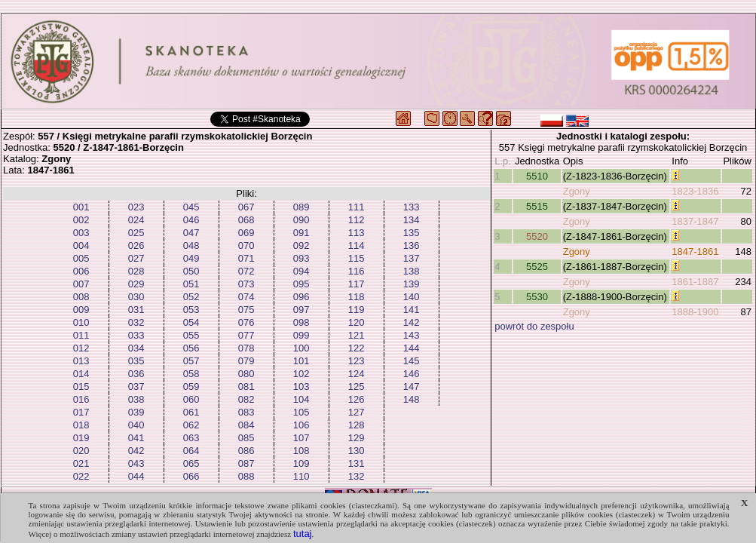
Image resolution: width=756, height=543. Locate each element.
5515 (537, 206)
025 (136, 233)
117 (357, 284)
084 (246, 425)
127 (357, 412)
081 (246, 387)
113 (357, 233)
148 (412, 399)
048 (191, 245)
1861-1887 (695, 282)
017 (81, 412)
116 (357, 271)
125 (357, 387)
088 (246, 476)
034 (136, 348)
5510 (537, 176)
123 (357, 361)
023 (136, 207)
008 (81, 297)
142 (412, 322)
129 (357, 438)
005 (81, 258)
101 (301, 361)
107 (301, 438)
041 (136, 438)
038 (136, 399)
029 (136, 284)
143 (412, 335)
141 (412, 310)
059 (191, 387)
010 (81, 322)
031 (136, 310)
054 (191, 322)
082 (246, 399)
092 (301, 245)
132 (357, 476)
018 (81, 425)
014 (81, 374)
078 (246, 348)
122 (357, 348)
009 (81, 310)
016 (81, 399)
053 (191, 310)
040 (136, 425)
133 (412, 207)
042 (136, 451)
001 (81, 207)
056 (191, 348)
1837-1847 (695, 221)
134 (412, 220)
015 (81, 387)
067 (246, 207)
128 (357, 425)
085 (246, 438)
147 (412, 387)
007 (81, 284)
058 (191, 374)
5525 (537, 267)
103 (301, 387)
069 (246, 233)
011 (81, 335)
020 (81, 451)
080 (246, 374)
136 (412, 245)
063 (191, 438)
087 (246, 463)
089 (301, 207)
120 (357, 322)
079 (246, 361)
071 (246, 258)
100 (301, 348)
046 (191, 220)
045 (191, 207)
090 (301, 220)
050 (191, 271)
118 (357, 297)
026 (136, 245)
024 (136, 220)
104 (301, 399)
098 (301, 322)
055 (191, 335)
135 (412, 233)
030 (136, 297)
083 (246, 412)
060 (191, 399)
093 (301, 258)
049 (191, 258)
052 (191, 297)
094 (301, 271)
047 (191, 233)
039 (136, 412)
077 (246, 335)
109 (301, 463)
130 (357, 451)
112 (357, 220)
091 (301, 233)
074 (246, 297)
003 (81, 233)
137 (412, 258)
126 (357, 399)
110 (301, 476)
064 (191, 451)
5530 (537, 297)
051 (191, 284)
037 (136, 387)
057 (191, 361)
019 (81, 438)
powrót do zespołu (534, 326)
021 (81, 463)
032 (136, 322)
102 (301, 374)
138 (412, 271)
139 (412, 284)
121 (357, 335)
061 (191, 412)
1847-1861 (695, 252)
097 (301, 310)
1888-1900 (695, 312)
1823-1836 (695, 191)
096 (301, 297)
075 (246, 310)
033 (136, 335)
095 (301, 284)
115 (357, 258)
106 (301, 425)
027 (136, 258)
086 (246, 451)
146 (412, 374)
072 (246, 271)
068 (246, 220)
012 (81, 348)
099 (301, 335)
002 (81, 220)
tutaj (303, 534)
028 (136, 271)
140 (412, 297)
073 (246, 284)
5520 (537, 236)
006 (81, 271)
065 (191, 463)
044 (136, 476)
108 (301, 451)
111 (357, 207)
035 (136, 361)
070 (246, 245)
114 (357, 245)
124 (357, 374)
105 (301, 412)
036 (136, 374)
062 (191, 425)
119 (357, 310)
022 (81, 476)
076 (246, 322)
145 (412, 361)
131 (357, 463)
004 (81, 245)
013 (81, 361)
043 (136, 463)
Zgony (577, 191)
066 (191, 476)
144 (412, 348)
